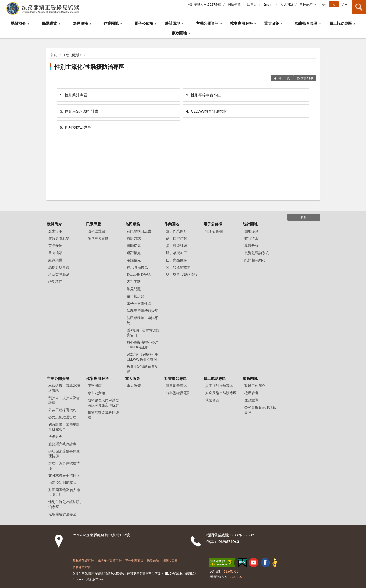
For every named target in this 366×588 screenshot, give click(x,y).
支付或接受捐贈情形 (64, 475)
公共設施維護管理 (62, 417)
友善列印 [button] (307, 78)
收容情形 (251, 238)
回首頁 (252, 4)
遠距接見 (134, 253)
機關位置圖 (96, 231)
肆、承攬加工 (176, 253)
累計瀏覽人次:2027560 (204, 4)
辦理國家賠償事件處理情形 (64, 453)
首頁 (54, 55)
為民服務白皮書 (139, 231)
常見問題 (287, 4)
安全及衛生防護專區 (221, 393)
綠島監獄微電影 (178, 393)
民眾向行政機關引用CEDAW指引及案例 (143, 357)
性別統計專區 (73, 95)
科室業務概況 (59, 274)
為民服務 (80, 23)
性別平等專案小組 (203, 95)
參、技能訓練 (176, 245)
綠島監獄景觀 (59, 267)
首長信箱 (306, 4)
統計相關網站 (255, 260)
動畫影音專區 (306, 23)
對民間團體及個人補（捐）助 (64, 492)
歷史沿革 (55, 231)
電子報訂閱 (135, 296)
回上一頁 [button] (284, 78)
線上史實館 (96, 393)
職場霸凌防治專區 (62, 514)
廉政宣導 (251, 400)
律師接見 (134, 245)
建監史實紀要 (59, 238)
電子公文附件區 (139, 303)
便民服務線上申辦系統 (143, 320)
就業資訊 (212, 400)
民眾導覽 (49, 23)
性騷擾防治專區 (75, 127)
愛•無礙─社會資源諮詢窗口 (143, 332)
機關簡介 (18, 23)
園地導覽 (251, 231)
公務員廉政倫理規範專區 (260, 410)
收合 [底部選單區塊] (304, 217)
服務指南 (95, 386)
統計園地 (173, 23)
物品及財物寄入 (139, 274)
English (268, 4)
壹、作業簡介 (176, 231)
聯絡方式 (134, 238)
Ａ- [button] (323, 4)
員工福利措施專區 (219, 386)
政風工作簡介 (255, 386)
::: (4, 4)
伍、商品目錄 (176, 260)
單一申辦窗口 (134, 560)
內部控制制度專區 (62, 482)
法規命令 (55, 436)
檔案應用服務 (241, 23)
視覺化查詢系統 (257, 253)
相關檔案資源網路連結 (103, 415)
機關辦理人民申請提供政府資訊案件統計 (103, 402)
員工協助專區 (341, 23)
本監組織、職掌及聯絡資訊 (64, 388)
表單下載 (134, 282)
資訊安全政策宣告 (109, 560)
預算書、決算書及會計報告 (64, 400)
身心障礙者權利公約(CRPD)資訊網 (143, 345)
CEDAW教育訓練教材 (206, 111)
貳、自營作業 (176, 238)
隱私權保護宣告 (83, 560)
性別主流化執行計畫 (79, 111)
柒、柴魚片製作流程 (182, 274)
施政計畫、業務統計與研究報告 (64, 427)
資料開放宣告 (82, 567)
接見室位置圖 (98, 238)
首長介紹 (55, 245)
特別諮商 (55, 282)
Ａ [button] (334, 4)
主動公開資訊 (207, 23)
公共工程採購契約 (62, 410)
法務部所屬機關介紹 (143, 311)
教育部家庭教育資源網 (143, 369)
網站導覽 (234, 4)
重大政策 (272, 23)
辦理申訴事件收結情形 (64, 466)
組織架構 (55, 260)
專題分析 (251, 245)
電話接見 (134, 260)
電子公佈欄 (144, 23)
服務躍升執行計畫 (62, 444)
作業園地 (111, 23)
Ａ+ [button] (344, 4)
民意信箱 (153, 560)
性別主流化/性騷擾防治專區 (89, 67)
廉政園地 (179, 33)
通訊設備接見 (137, 267)
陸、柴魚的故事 (178, 267)
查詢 (359, 7)
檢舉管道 (251, 393)
